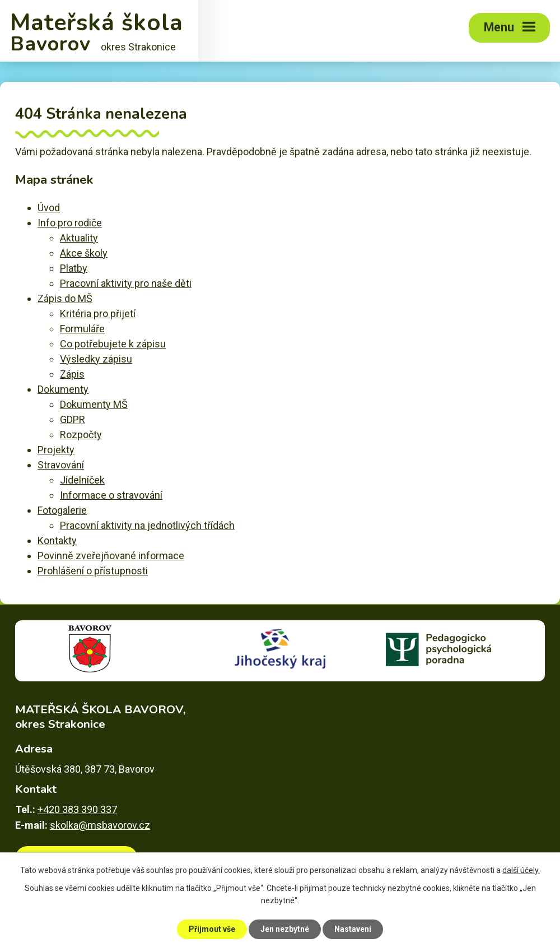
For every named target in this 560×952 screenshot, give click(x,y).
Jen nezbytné (285, 929)
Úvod (49, 208)
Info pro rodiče (70, 223)
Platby (74, 268)
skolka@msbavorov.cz (100, 825)
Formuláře (82, 329)
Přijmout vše (212, 929)
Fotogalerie (62, 510)
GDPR (73, 419)
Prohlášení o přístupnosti (93, 571)
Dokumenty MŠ (94, 404)
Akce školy (84, 253)
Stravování (61, 465)
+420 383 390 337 (77, 809)
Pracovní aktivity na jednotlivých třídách (147, 525)
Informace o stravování (111, 495)
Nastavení (353, 929)
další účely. (521, 870)
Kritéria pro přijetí (98, 314)
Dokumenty (63, 389)
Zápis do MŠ (65, 298)
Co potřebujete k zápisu (113, 344)
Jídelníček (82, 480)
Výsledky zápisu (96, 359)
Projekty (56, 450)
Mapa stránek (476, 907)
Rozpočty (81, 435)
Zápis (72, 374)
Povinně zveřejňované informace (111, 556)
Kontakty (57, 540)
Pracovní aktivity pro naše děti (126, 283)
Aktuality (79, 238)
